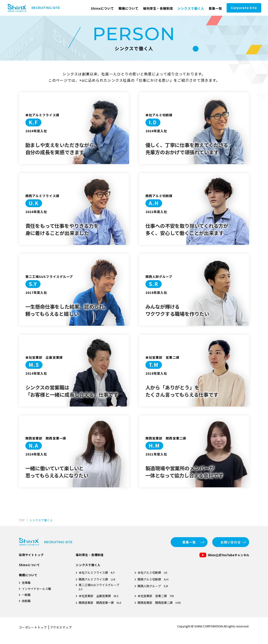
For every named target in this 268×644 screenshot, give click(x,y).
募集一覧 (215, 8)
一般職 (26, 595)
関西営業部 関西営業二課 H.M (159, 603)
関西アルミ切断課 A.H (153, 579)
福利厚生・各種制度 (158, 8)
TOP (22, 520)
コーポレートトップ (33, 627)
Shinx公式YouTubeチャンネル (228, 555)
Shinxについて (102, 8)
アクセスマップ (61, 627)
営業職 (26, 583)
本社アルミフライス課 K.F (97, 573)
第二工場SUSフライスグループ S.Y (100, 587)
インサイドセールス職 (36, 589)
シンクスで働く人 (191, 8)
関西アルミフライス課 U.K (97, 579)
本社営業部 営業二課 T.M (156, 596)
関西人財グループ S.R (153, 586)
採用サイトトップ (31, 555)
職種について (128, 8)
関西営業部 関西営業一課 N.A (100, 603)
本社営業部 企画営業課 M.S (99, 596)
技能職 (26, 601)
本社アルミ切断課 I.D (152, 573)
